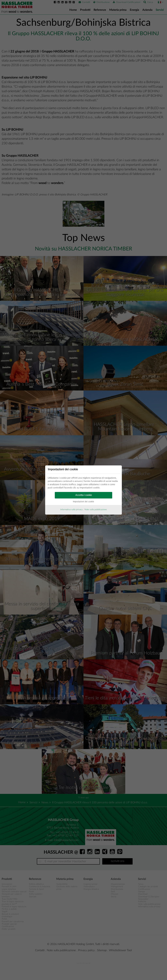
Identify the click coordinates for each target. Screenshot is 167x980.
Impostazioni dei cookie (83, 502)
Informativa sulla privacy (72, 510)
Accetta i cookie (84, 495)
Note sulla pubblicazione (96, 510)
